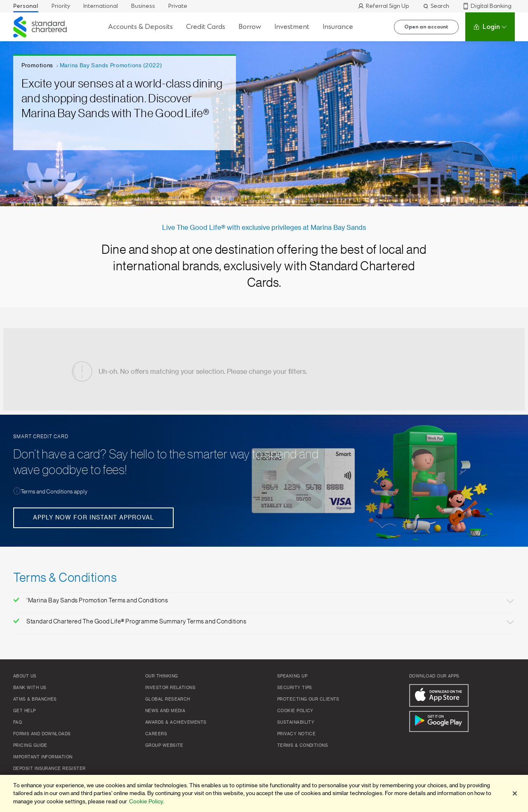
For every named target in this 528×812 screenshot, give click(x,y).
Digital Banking (487, 6)
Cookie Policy (295, 711)
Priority (61, 6)
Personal (26, 6)
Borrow (250, 27)
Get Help (25, 711)
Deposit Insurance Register (49, 769)
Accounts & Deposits (140, 27)
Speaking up (292, 676)
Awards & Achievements (176, 722)
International (101, 6)
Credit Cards (206, 27)
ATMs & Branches (35, 699)
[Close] (515, 793)
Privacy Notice (296, 734)
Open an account (426, 27)
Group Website (164, 746)
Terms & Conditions (303, 746)
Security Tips (295, 688)
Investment (292, 27)
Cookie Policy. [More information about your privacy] (147, 801)
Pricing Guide (30, 746)
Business (143, 6)
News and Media (165, 711)
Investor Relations (170, 688)
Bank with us (30, 688)
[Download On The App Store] (439, 695)
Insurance (338, 27)
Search (436, 6)
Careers (156, 734)
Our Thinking (161, 676)
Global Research (168, 699)
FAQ (18, 722)
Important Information (43, 757)
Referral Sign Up (383, 6)
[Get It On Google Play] (439, 721)
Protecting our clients (308, 699)
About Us (25, 676)
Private (178, 6)
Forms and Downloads (42, 734)
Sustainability (296, 722)
